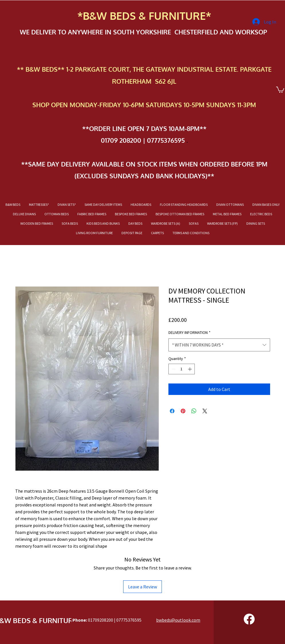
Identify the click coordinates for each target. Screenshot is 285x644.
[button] (280, 89)
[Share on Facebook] (172, 411)
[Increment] (190, 369)
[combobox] (219, 345)
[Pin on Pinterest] (183, 411)
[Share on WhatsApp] (194, 411)
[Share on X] (205, 411)
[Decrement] (173, 369)
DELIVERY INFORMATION (189, 332)
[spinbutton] (182, 369)
